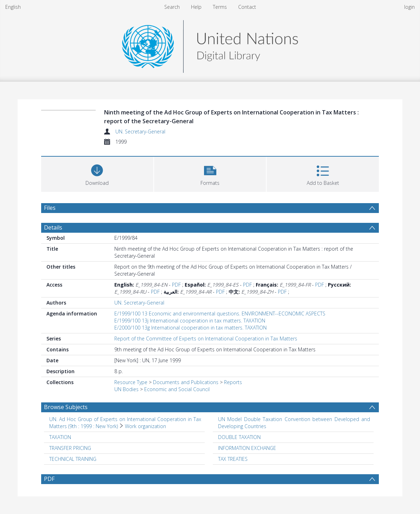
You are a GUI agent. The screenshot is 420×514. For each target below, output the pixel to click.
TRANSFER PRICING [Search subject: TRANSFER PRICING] (70, 448)
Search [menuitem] (172, 7)
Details (53, 227)
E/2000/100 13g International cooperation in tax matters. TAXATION (190, 328)
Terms (220, 7)
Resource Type (131, 382)
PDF (176, 285)
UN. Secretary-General (140, 131)
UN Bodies (126, 389)
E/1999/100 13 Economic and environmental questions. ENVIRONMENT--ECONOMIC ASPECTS (220, 314)
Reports (233, 382)
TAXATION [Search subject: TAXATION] (60, 437)
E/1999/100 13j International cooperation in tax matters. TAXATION (190, 321)
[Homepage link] (210, 45)
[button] (210, 173)
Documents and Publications (186, 382)
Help (196, 7)
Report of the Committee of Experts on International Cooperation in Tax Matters (206, 339)
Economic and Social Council (177, 389)
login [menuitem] (409, 7)
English (13, 7)
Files (50, 208)
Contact (247, 7)
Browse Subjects (66, 407)
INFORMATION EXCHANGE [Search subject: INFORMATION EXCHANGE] (247, 448)
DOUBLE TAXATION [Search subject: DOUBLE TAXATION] (239, 437)
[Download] (97, 173)
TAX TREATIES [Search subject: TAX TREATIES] (233, 459)
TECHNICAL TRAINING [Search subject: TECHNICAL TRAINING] (73, 459)
